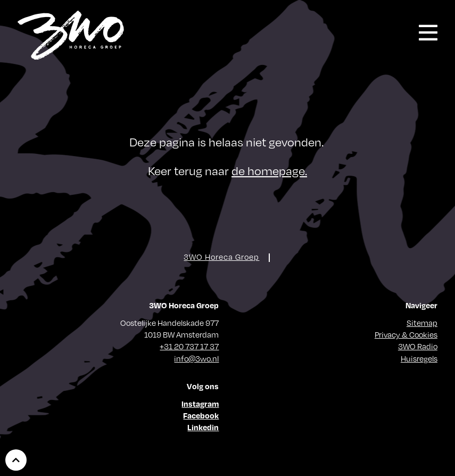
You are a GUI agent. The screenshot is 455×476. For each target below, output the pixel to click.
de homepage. (269, 171)
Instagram (200, 404)
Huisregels (419, 358)
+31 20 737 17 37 (189, 346)
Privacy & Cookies (406, 334)
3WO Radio (418, 346)
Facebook (201, 415)
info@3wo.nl (196, 358)
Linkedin (203, 427)
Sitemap (422, 323)
